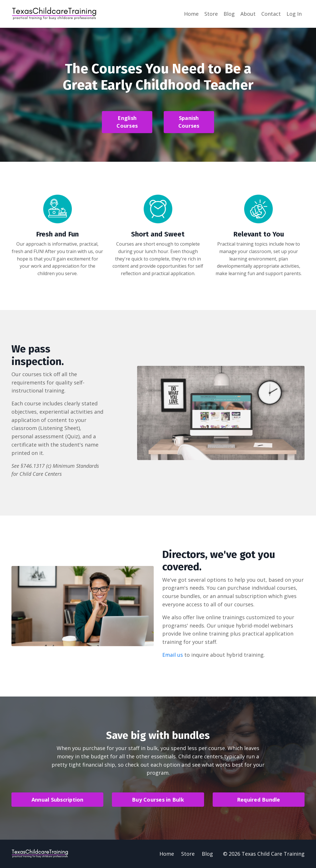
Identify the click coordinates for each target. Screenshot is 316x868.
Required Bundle (259, 800)
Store (211, 14)
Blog (229, 14)
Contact (271, 14)
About (248, 14)
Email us (173, 655)
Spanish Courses (189, 122)
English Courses (127, 122)
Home (191, 14)
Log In (294, 14)
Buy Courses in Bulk (158, 800)
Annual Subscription (58, 800)
